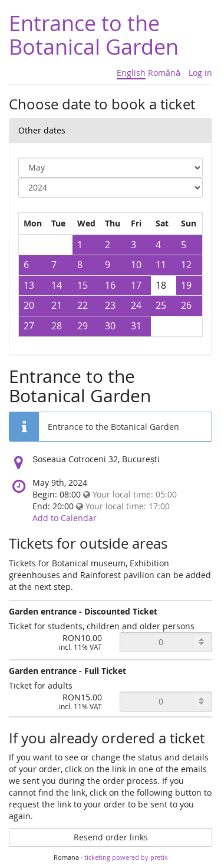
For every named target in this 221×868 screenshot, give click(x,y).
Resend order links (111, 837)
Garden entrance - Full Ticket (67, 671)
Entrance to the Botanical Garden (94, 35)
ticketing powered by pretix (126, 857)
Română (164, 73)
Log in (200, 73)
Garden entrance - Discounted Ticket (83, 611)
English (131, 73)
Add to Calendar (65, 518)
